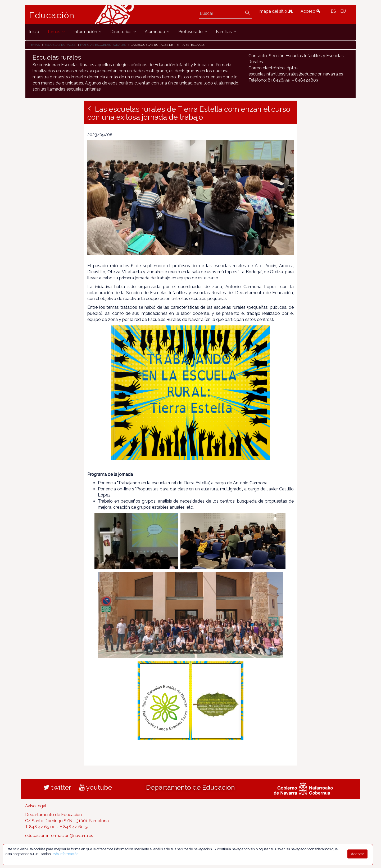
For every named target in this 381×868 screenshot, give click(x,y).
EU (343, 11)
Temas (34, 45)
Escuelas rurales (60, 45)
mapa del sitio (276, 11)
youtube (96, 787)
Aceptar (357, 854)
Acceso (311, 11)
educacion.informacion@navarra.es (59, 836)
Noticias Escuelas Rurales (103, 45)
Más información (65, 854)
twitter (57, 787)
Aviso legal (36, 806)
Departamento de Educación (190, 787)
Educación (52, 15)
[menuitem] (34, 32)
